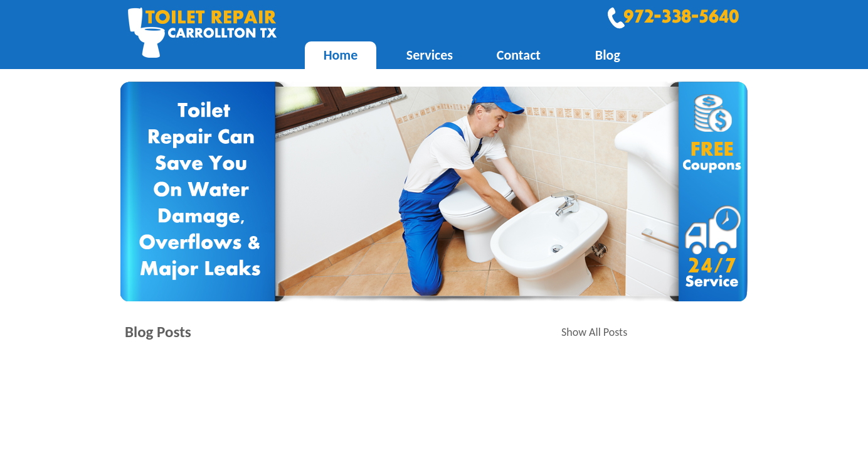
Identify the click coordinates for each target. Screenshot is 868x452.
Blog (608, 55)
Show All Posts (594, 332)
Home (341, 55)
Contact (519, 55)
